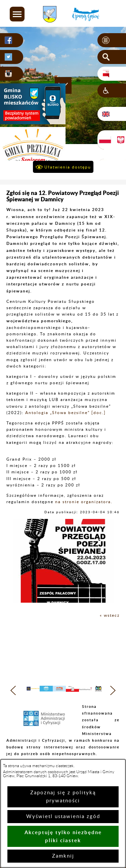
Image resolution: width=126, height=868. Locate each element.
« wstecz (110, 615)
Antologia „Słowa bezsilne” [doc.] (66, 413)
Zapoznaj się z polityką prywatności (63, 797)
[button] (17, 14)
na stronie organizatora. (84, 502)
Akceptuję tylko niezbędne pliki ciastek (63, 836)
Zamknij (63, 856)
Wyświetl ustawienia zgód (63, 817)
